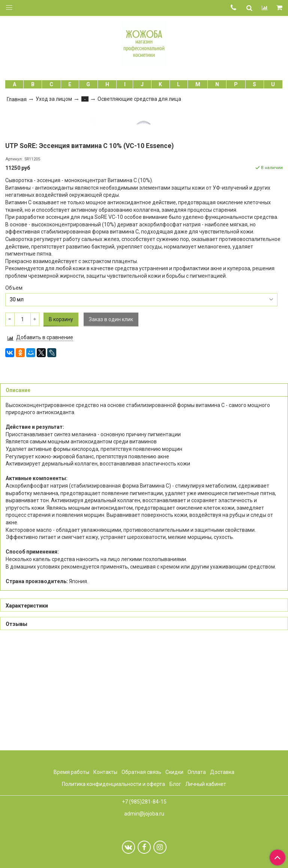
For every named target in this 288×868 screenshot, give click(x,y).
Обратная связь (141, 772)
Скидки (174, 772)
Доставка (222, 772)
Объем (14, 395)
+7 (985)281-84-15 (144, 802)
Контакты (105, 772)
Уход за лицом (54, 99)
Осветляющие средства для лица (139, 99)
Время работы (71, 772)
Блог (175, 784)
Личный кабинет (206, 784)
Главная (17, 99)
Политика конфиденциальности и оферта (113, 784)
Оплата (197, 772)
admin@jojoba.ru (144, 814)
